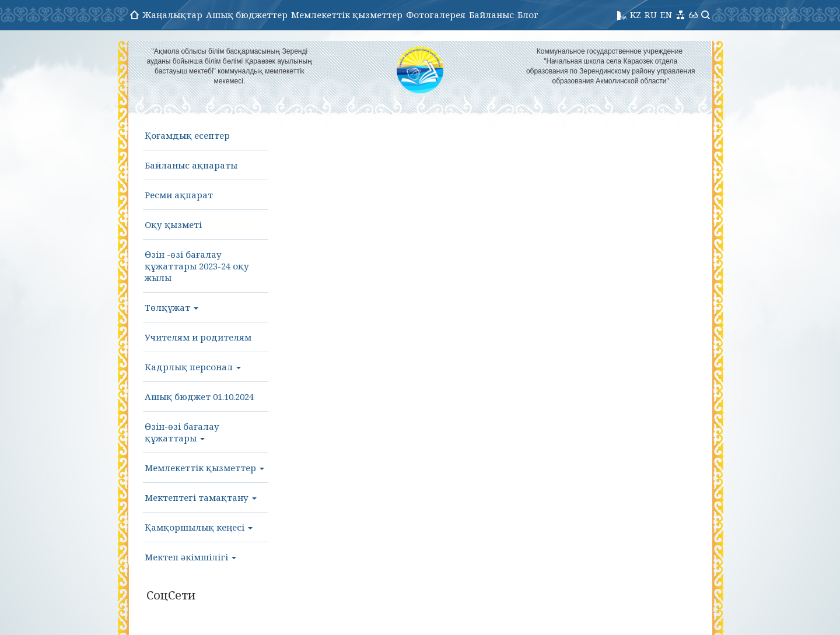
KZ (636, 15)
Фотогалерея (436, 15)
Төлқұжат (171, 307)
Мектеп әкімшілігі (190, 557)
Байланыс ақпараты (191, 165)
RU (651, 15)
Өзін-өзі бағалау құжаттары (182, 432)
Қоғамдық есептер (187, 135)
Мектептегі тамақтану (201, 497)
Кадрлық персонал (193, 367)
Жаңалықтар (172, 15)
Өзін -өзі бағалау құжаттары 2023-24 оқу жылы (197, 266)
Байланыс (491, 15)
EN (666, 15)
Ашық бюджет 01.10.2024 (199, 397)
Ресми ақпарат (179, 195)
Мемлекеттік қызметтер (347, 15)
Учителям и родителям (198, 337)
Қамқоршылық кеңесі (199, 527)
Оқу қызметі (173, 224)
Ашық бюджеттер (247, 15)
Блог (528, 15)
